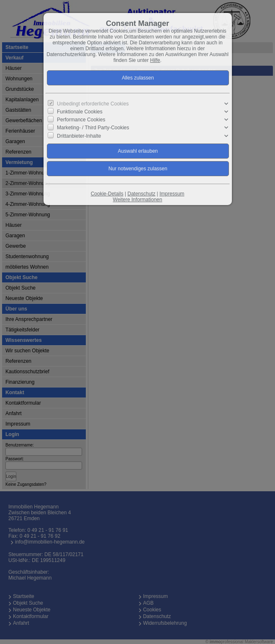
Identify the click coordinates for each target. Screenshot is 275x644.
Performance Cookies (81, 120)
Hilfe (155, 60)
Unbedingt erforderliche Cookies (93, 104)
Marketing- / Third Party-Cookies (93, 128)
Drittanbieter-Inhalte (79, 136)
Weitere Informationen (138, 200)
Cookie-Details (107, 194)
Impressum (172, 194)
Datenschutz (141, 194)
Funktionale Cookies (80, 112)
